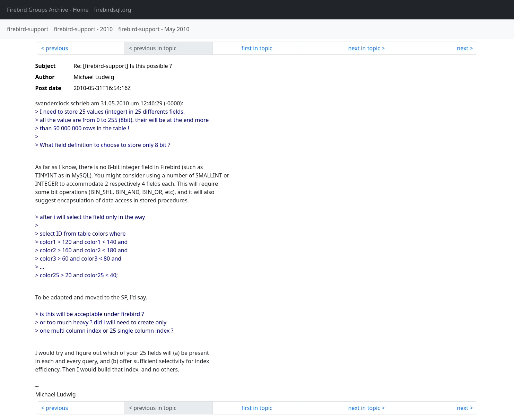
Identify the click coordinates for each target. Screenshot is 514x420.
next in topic (364, 48)
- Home (48, 10)
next (463, 48)
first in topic (257, 48)
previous (57, 48)
